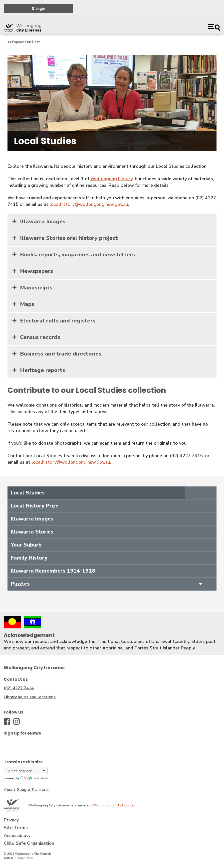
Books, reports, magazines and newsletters (77, 255)
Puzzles (20, 584)
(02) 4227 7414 (19, 688)
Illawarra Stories (32, 532)
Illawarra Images (43, 222)
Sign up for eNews (22, 733)
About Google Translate (27, 790)
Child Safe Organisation (29, 843)
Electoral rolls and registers (58, 321)
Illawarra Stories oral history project (69, 238)
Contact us (16, 679)
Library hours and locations (30, 697)
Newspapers (36, 271)
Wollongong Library (112, 179)
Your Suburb (26, 545)
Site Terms (16, 828)
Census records (40, 337)
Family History (29, 558)
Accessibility (17, 835)
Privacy (11, 820)
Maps (27, 304)
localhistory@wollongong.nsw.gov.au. (89, 204)
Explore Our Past (26, 42)
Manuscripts (36, 288)
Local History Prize (35, 506)
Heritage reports (43, 370)
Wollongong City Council (114, 805)
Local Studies (28, 493)
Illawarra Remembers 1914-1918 (53, 571)
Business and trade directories (61, 354)
